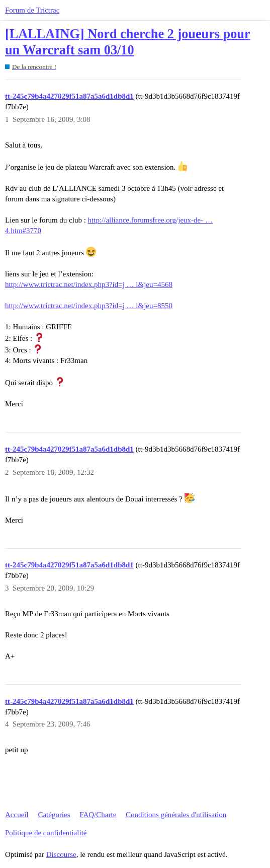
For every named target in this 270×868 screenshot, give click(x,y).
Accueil (17, 815)
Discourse (61, 854)
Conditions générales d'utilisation (176, 815)
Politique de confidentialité (46, 833)
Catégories (54, 815)
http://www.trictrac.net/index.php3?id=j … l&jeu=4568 (89, 284)
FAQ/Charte (98, 815)
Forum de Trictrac (32, 10)
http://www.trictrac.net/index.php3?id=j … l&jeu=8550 (89, 306)
